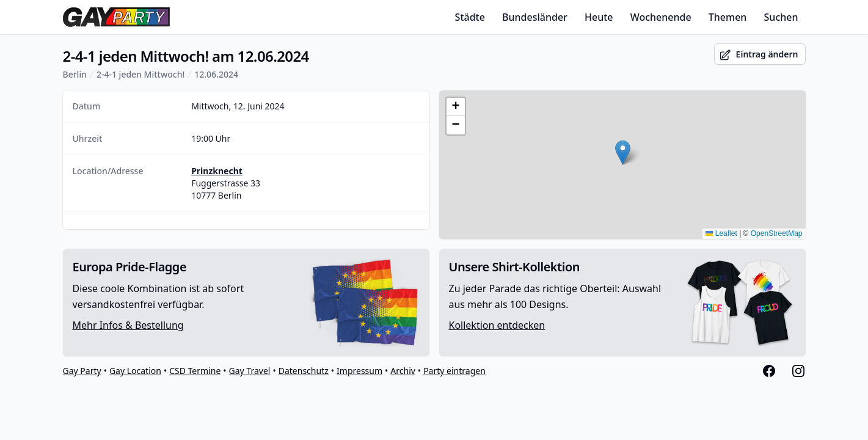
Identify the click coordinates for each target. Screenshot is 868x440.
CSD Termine (195, 371)
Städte (470, 17)
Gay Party (82, 371)
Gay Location (135, 371)
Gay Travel (250, 371)
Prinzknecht (217, 171)
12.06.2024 (216, 74)
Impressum (359, 371)
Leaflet (721, 233)
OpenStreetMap (777, 233)
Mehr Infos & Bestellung (128, 325)
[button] (623, 152)
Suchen (781, 17)
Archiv (403, 371)
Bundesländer (535, 17)
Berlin (75, 74)
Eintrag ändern (759, 55)
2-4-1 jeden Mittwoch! (140, 74)
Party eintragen (454, 371)
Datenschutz (304, 371)
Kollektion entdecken (497, 325)
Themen (728, 17)
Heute (599, 17)
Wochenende (661, 17)
